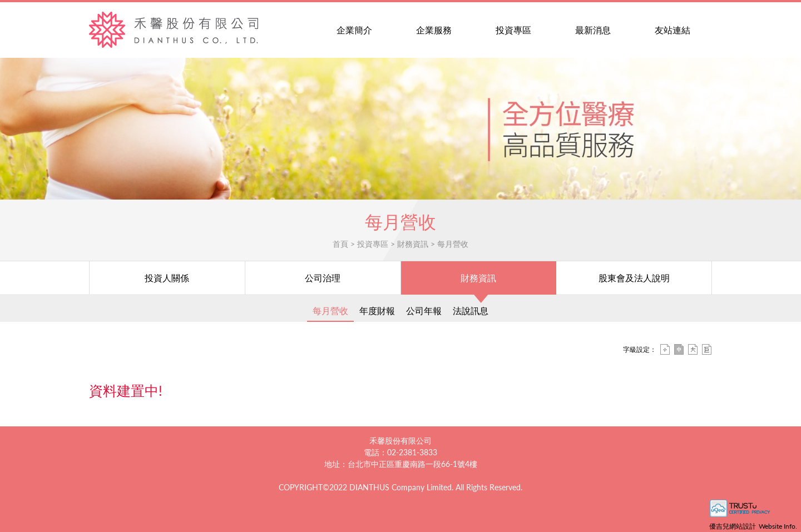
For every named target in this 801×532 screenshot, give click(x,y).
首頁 (340, 244)
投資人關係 (167, 278)
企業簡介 (354, 30)
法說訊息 (471, 310)
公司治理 (323, 278)
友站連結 (673, 30)
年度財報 (377, 310)
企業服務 (434, 30)
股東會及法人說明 (634, 278)
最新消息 (593, 30)
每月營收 (453, 244)
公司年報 (424, 310)
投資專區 (513, 30)
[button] (794, 129)
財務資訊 (413, 244)
